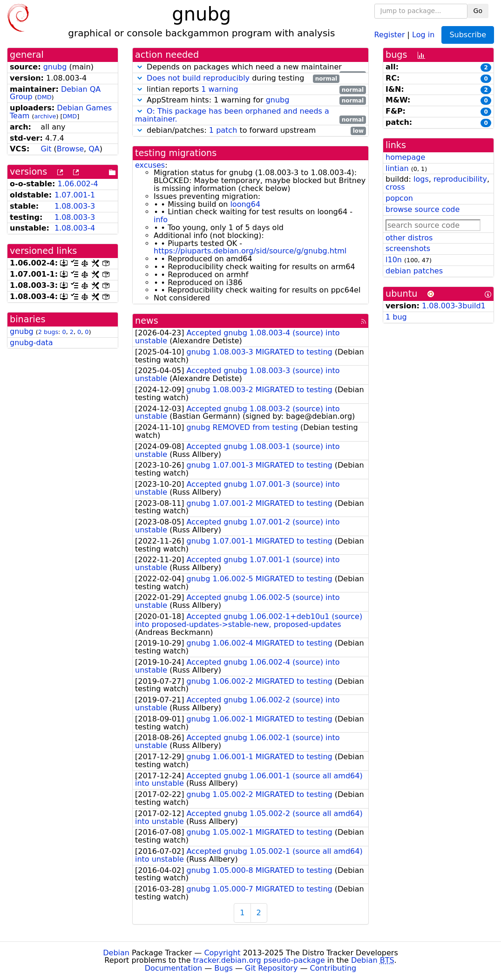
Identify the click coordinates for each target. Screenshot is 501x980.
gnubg (55, 67)
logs (421, 179)
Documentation (173, 968)
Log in (423, 34)
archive (45, 116)
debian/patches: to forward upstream (250, 131)
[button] (140, 67)
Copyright (222, 953)
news (147, 321)
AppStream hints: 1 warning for (250, 100)
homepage (405, 157)
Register (390, 34)
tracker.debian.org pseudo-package (259, 960)
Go (478, 11)
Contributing (333, 968)
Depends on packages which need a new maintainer (250, 67)
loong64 (245, 204)
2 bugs (48, 332)
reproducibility (460, 179)
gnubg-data (31, 343)
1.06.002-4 (78, 184)
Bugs (223, 968)
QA (94, 149)
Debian (116, 953)
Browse (70, 149)
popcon (399, 198)
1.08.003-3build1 (454, 306)
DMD (44, 97)
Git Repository (271, 968)
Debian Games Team (61, 112)
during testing (237, 78)
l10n (394, 260)
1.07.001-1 (75, 195)
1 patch (223, 130)
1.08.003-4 (75, 228)
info (161, 220)
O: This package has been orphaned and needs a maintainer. (232, 115)
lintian (397, 168)
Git (46, 149)
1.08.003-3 (75, 206)
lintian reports (250, 90)
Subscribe (468, 35)
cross (395, 187)
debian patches (414, 271)
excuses (150, 165)
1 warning (220, 89)
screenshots (408, 248)
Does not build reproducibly (198, 78)
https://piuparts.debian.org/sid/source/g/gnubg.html (250, 251)
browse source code (423, 209)
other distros (409, 238)
